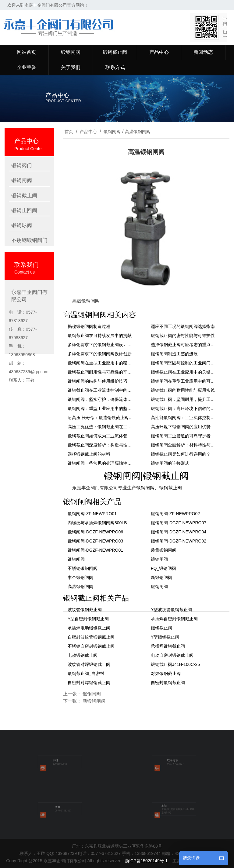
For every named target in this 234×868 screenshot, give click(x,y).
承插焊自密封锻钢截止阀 (174, 619)
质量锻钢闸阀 (164, 550)
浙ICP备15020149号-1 (146, 861)
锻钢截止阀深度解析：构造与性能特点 (101, 445)
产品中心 (159, 52)
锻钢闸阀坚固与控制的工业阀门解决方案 (184, 363)
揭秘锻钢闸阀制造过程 (89, 326)
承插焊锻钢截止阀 (168, 646)
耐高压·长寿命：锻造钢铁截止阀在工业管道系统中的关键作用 (101, 418)
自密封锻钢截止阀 (168, 683)
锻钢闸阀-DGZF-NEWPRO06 (95, 532)
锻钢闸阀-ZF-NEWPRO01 (92, 514)
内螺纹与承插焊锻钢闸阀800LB (97, 523)
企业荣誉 (27, 67)
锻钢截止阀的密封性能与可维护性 (183, 336)
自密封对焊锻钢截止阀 (89, 683)
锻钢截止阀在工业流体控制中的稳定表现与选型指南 (101, 390)
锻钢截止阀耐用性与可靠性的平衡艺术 (101, 372)
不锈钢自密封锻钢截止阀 (91, 646)
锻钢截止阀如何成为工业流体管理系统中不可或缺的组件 (101, 436)
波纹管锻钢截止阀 (85, 610)
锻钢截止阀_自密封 (86, 673)
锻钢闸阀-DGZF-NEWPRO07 (179, 523)
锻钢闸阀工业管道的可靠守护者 (181, 436)
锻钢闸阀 (71, 52)
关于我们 (71, 67)
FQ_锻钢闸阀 (163, 568)
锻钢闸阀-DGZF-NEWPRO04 (179, 532)
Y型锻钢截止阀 (165, 637)
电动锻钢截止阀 (83, 655)
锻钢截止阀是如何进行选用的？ (181, 454)
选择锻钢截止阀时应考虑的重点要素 (184, 345)
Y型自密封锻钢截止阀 (88, 619)
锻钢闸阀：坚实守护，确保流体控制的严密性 (101, 399)
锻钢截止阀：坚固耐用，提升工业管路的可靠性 (184, 399)
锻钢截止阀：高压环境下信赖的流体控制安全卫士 (184, 408)
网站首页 (27, 52)
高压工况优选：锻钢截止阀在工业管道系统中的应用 (101, 427)
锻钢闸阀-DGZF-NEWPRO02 (179, 541)
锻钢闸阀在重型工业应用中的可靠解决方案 (184, 381)
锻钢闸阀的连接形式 (170, 463)
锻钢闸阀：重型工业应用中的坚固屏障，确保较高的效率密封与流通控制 (101, 408)
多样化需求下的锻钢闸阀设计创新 (100, 354)
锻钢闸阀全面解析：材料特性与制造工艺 (184, 445)
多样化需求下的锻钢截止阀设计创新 (101, 345)
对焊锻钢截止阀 (166, 673)
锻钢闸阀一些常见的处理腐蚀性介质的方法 (101, 463)
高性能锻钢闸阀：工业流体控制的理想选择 (184, 418)
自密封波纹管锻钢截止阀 (91, 637)
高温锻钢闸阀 (138, 132)
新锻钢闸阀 (161, 577)
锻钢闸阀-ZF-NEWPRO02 (175, 514)
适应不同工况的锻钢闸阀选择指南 (183, 326)
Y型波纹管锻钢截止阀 (171, 610)
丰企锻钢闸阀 (80, 577)
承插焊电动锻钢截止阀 (89, 628)
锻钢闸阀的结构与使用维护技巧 (97, 381)
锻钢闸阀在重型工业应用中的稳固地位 (101, 363)
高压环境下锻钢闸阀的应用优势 (181, 427)
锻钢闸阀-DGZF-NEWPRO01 (95, 550)
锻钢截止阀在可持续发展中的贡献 (100, 336)
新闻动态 (203, 52)
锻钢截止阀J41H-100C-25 (175, 664)
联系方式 (115, 67)
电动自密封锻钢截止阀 (172, 655)
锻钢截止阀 (115, 52)
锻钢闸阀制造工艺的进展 (174, 354)
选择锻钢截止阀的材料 (89, 454)
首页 (69, 132)
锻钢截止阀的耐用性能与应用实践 (183, 390)
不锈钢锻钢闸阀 (83, 568)
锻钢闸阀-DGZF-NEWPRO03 (95, 541)
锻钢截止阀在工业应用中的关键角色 (184, 372)
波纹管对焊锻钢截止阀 (89, 664)
